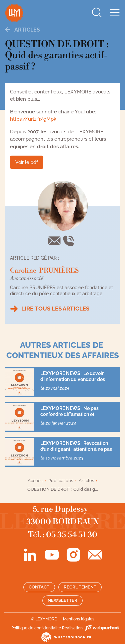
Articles (22, 30)
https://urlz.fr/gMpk (33, 119)
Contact (39, 587)
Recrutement (80, 587)
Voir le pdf (27, 162)
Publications (61, 481)
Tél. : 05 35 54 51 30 (63, 535)
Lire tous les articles (55, 309)
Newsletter (62, 600)
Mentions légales (79, 619)
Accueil (35, 481)
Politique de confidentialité (36, 628)
